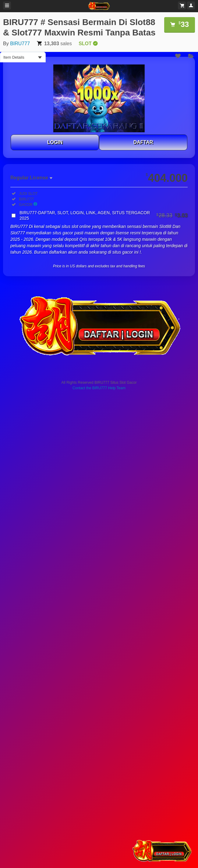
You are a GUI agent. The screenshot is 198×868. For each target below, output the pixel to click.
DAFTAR (143, 142)
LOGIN (55, 142)
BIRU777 (20, 44)
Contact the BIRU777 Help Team (99, 388)
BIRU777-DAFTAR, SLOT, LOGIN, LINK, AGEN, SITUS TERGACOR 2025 (104, 215)
